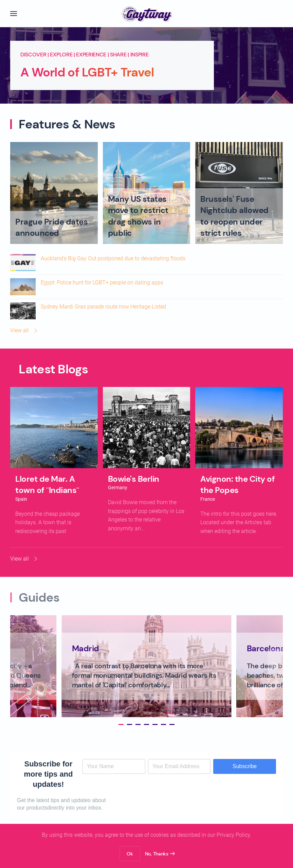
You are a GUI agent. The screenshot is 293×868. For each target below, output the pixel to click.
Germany (118, 488)
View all (25, 331)
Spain (21, 499)
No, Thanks (157, 854)
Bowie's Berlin (134, 479)
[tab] (118, 724)
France (208, 499)
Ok (130, 854)
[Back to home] (146, 14)
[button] (14, 14)
